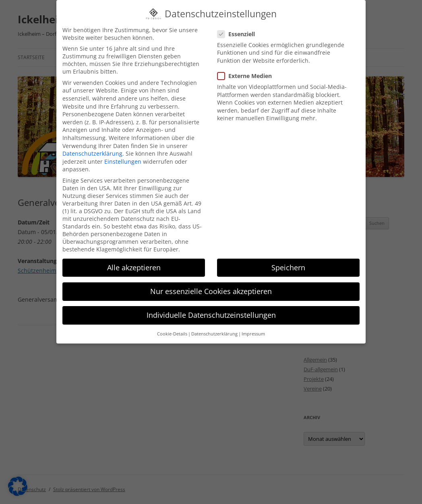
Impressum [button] (253, 322)
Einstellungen (123, 150)
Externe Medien (248, 64)
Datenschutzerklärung (92, 142)
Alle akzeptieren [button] (134, 256)
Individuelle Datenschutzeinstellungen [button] (211, 303)
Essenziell (239, 22)
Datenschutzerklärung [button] (214, 322)
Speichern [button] (288, 256)
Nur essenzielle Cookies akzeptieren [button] (211, 280)
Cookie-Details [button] (172, 322)
